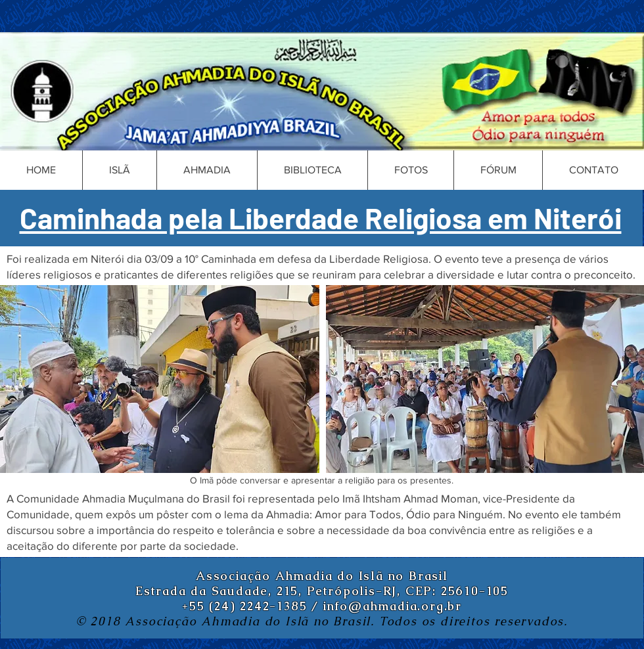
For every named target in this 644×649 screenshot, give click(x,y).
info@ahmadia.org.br (393, 606)
